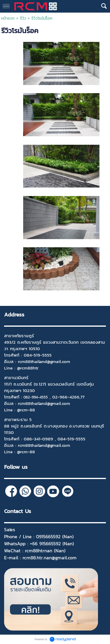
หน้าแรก (8, 18)
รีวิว (23, 18)
